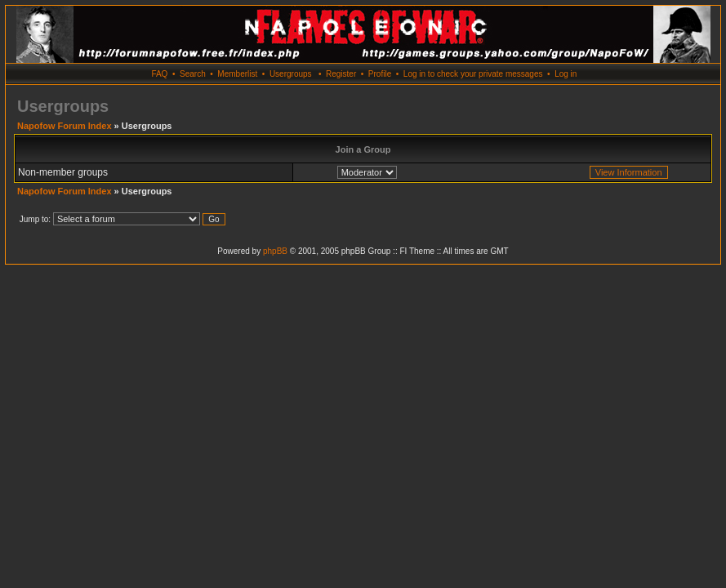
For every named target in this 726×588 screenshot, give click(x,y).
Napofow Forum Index (65, 126)
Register (341, 74)
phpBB (275, 251)
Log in (566, 74)
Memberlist (237, 74)
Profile (380, 74)
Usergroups (291, 74)
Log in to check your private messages (473, 74)
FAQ (159, 74)
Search (193, 74)
